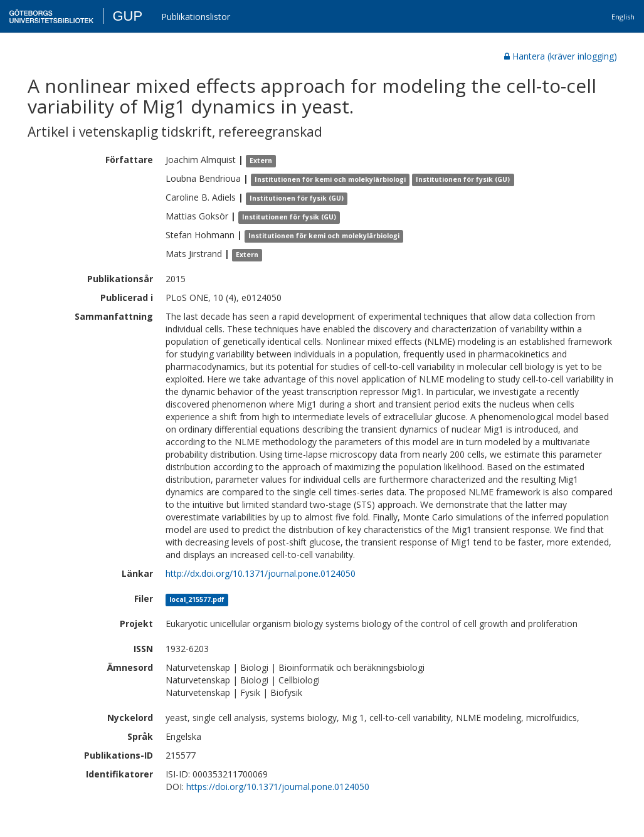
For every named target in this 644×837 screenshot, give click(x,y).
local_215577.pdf (197, 599)
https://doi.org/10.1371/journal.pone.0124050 (278, 787)
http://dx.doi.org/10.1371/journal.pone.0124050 (261, 573)
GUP (127, 16)
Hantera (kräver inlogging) (561, 56)
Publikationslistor (196, 17)
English (623, 17)
